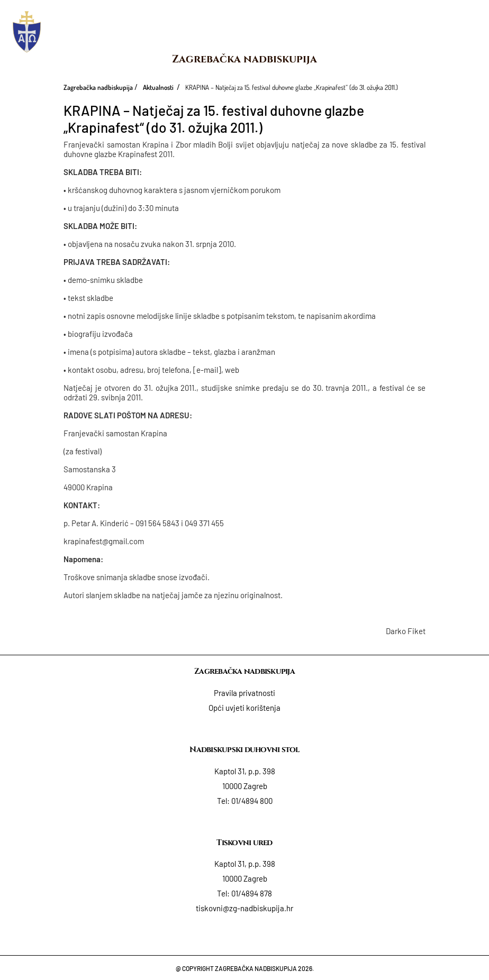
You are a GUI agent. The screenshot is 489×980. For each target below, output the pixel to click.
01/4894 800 (252, 801)
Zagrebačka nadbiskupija (245, 59)
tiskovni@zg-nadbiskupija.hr (245, 908)
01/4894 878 (252, 893)
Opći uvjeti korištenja (245, 708)
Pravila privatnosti (245, 693)
